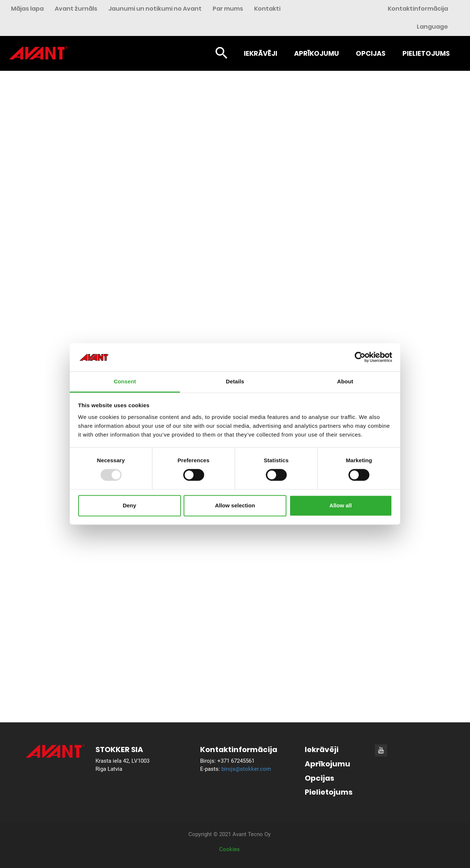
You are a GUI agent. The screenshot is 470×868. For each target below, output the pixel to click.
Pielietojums (426, 53)
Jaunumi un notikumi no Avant (155, 9)
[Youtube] (381, 750)
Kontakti (267, 9)
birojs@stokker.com (246, 769)
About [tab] (345, 381)
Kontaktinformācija (418, 9)
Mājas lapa (27, 9)
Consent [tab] (125, 381)
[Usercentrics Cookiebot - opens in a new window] (360, 357)
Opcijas (371, 53)
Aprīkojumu (317, 53)
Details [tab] (235, 381)
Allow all (341, 505)
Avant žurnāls (76, 9)
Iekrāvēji (261, 53)
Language (432, 27)
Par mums (228, 9)
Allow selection (235, 505)
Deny (129, 505)
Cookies (229, 849)
